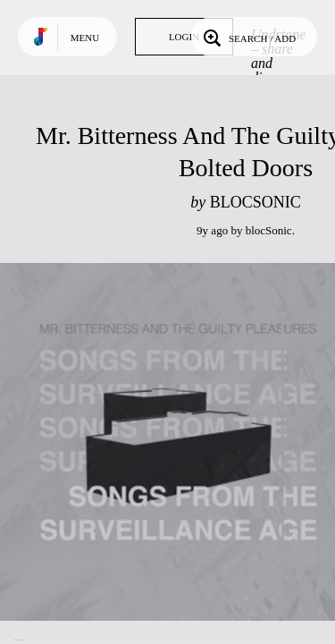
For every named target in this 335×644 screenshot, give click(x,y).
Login (184, 37)
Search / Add (248, 37)
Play (179, 442)
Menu (85, 38)
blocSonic (269, 230)
